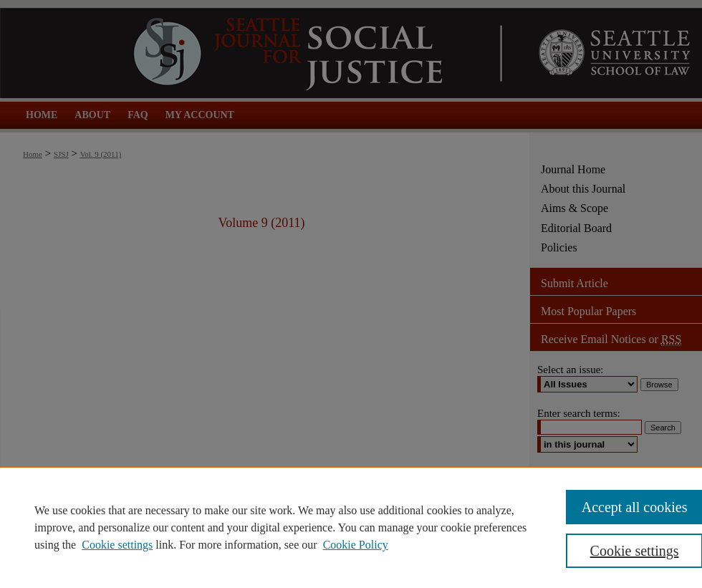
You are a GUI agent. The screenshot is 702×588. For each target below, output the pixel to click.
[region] (351, 527)
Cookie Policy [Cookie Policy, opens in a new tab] (356, 545)
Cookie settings (117, 545)
